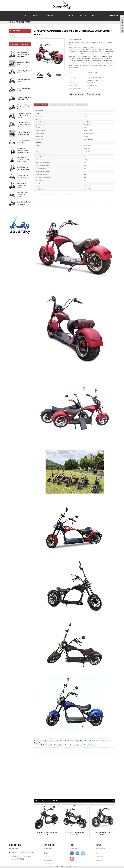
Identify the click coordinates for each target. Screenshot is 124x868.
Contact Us (83, 16)
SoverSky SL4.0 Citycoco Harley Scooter (22, 194)
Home (25, 16)
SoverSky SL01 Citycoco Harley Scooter (22, 186)
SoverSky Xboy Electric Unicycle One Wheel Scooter (23, 159)
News (50, 16)
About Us (71, 16)
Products (37, 16)
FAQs (60, 16)
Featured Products (25, 22)
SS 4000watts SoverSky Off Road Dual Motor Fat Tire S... (24, 151)
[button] (64, 74)
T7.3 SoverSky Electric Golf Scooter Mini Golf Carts (24, 124)
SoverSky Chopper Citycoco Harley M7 (75, 833)
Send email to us (77, 94)
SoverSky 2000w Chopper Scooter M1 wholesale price (23, 54)
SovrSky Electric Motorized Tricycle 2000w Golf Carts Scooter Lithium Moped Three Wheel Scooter (67, 745)
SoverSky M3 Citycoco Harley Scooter (47, 833)
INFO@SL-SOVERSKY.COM (16, 852)
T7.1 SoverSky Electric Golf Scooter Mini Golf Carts (24, 107)
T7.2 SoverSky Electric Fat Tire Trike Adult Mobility (24, 116)
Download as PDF (95, 94)
